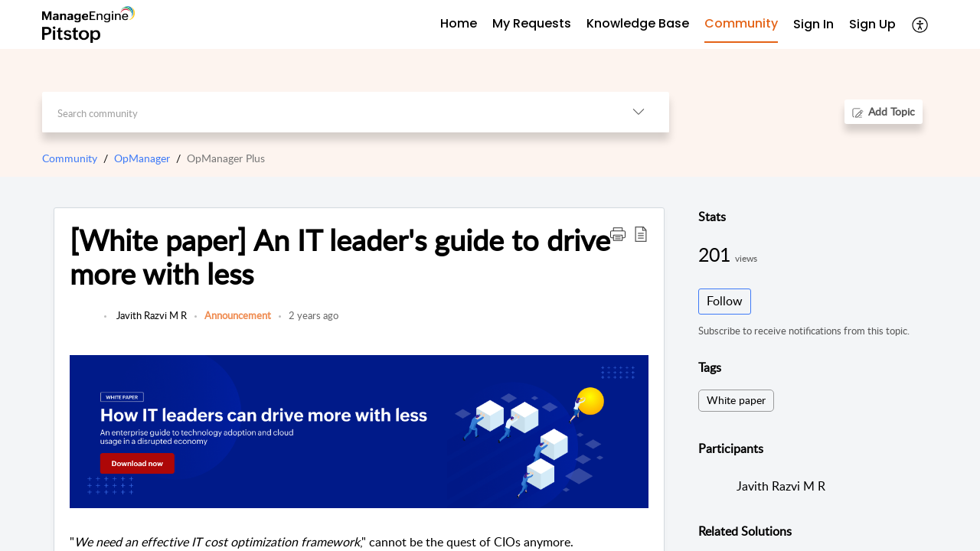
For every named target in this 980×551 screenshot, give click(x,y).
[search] (325, 112)
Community (70, 158)
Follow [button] (725, 301)
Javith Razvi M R (150, 315)
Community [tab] (741, 23)
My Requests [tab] (532, 23)
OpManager (142, 158)
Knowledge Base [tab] (638, 23)
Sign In (813, 24)
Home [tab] (459, 23)
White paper (736, 400)
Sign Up (872, 24)
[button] (921, 24)
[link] (83, 323)
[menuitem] (813, 25)
